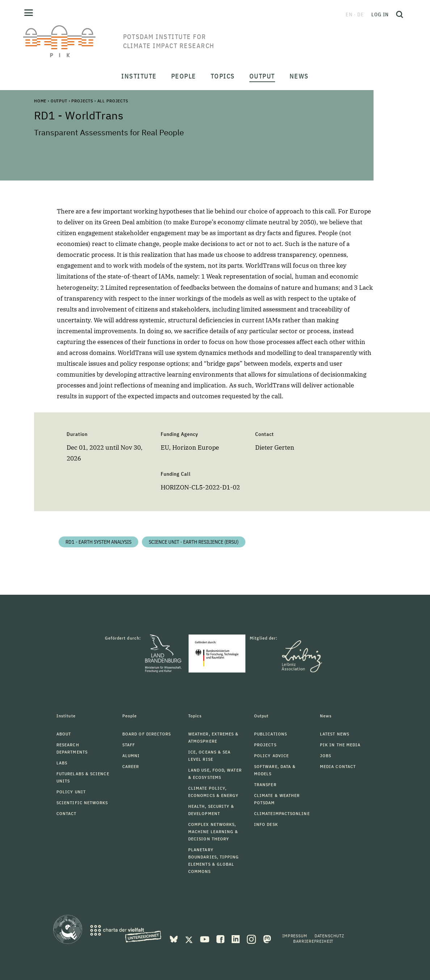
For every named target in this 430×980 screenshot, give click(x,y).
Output (59, 101)
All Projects (113, 101)
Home (40, 101)
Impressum (295, 936)
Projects (82, 101)
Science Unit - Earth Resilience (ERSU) (194, 542)
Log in (380, 14)
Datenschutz (329, 936)
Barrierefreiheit (313, 941)
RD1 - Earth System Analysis (98, 542)
